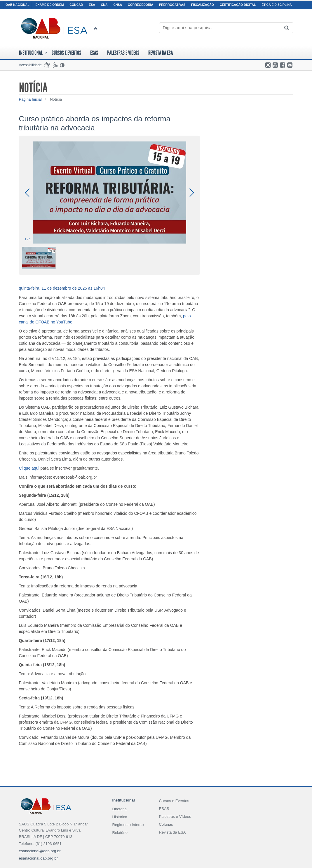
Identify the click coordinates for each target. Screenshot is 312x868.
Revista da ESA (161, 53)
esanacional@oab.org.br (40, 851)
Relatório (120, 833)
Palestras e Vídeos (123, 53)
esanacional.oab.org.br (39, 858)
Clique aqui (29, 468)
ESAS (94, 53)
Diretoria (119, 809)
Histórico (120, 817)
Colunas (166, 824)
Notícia (56, 99)
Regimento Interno (128, 825)
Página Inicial (30, 99)
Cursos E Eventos (66, 53)
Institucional (33, 53)
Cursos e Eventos (174, 801)
